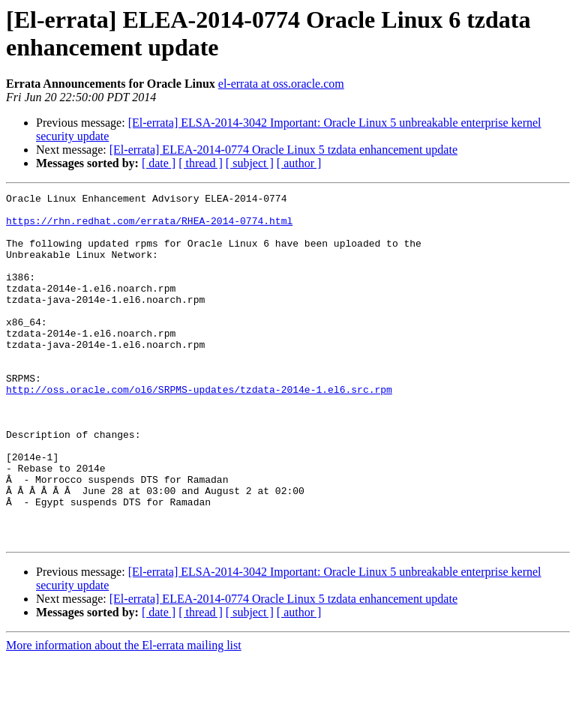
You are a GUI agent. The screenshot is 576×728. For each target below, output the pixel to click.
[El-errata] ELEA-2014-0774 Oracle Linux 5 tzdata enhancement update (283, 150)
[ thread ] (201, 163)
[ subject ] (250, 163)
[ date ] (159, 163)
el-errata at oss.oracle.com (281, 84)
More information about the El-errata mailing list (124, 715)
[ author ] (299, 163)
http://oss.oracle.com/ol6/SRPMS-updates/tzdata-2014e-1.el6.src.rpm (199, 430)
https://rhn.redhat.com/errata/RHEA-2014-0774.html (149, 227)
